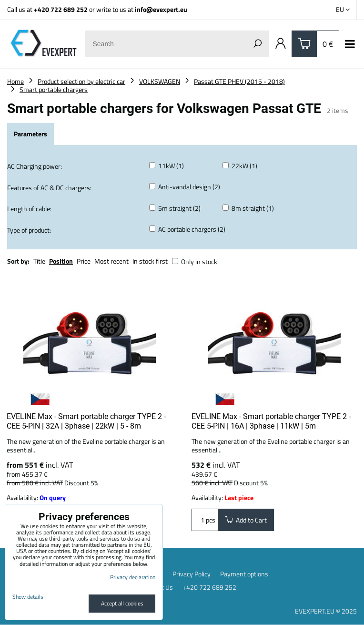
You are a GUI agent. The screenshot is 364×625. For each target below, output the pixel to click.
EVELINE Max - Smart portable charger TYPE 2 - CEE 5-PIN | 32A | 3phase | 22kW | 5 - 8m (86, 421)
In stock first (150, 261)
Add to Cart (246, 520)
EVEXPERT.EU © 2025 (326, 611)
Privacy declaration (133, 577)
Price (84, 261)
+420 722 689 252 (61, 9)
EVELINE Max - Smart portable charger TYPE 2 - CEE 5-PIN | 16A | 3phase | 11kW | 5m (271, 421)
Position (61, 261)
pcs (205, 520)
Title (39, 261)
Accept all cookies (122, 603)
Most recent (111, 261)
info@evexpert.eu (161, 9)
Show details (28, 597)
